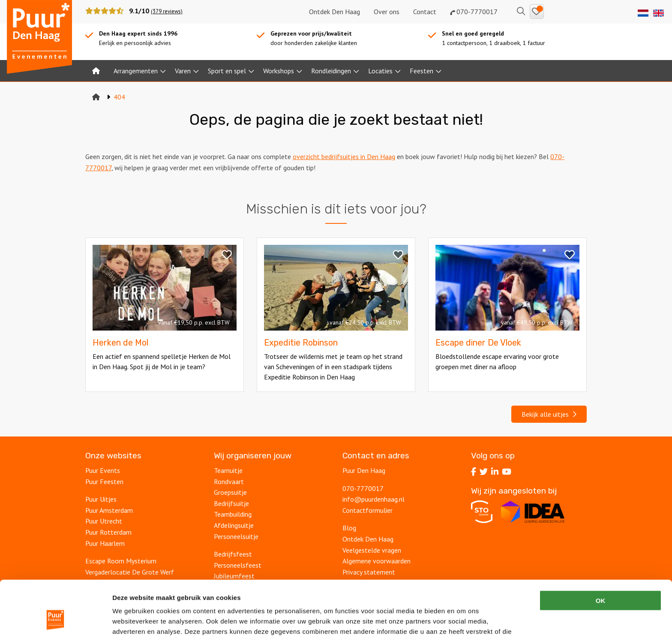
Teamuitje (228, 470)
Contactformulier (367, 510)
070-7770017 (474, 12)
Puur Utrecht (104, 521)
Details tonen (463, 621)
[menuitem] (96, 71)
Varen (183, 71)
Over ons (387, 12)
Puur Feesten (104, 482)
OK (601, 552)
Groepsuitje (230, 492)
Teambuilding (233, 514)
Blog (349, 528)
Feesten (421, 71)
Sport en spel (227, 71)
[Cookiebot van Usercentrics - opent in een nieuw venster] (55, 621)
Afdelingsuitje (234, 525)
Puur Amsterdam (109, 510)
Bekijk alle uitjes (549, 414)
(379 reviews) (167, 11)
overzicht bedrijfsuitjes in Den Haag (344, 156)
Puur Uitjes (101, 499)
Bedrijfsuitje (231, 503)
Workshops (279, 71)
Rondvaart (229, 482)
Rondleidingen (331, 71)
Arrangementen (136, 71)
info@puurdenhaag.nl (373, 499)
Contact (425, 12)
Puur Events (103, 470)
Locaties (380, 71)
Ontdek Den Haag (334, 12)
